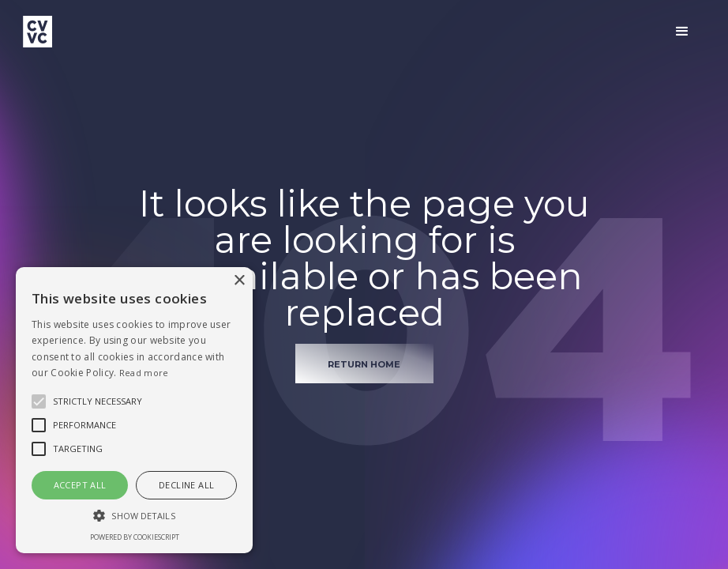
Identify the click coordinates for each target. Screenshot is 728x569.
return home (364, 364)
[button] (682, 32)
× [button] (239, 281)
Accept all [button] (80, 485)
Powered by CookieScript (135, 537)
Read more (144, 373)
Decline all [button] (186, 485)
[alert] (134, 410)
